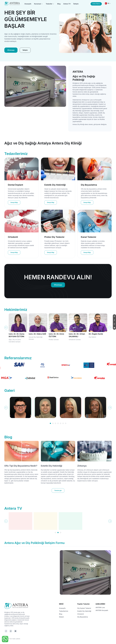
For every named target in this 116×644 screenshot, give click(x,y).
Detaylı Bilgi (14, 202)
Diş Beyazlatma (83, 617)
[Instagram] (11, 631)
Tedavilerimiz (64, 611)
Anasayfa (28, 4)
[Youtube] (15, 631)
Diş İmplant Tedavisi (84, 608)
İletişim (76, 4)
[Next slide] (110, 328)
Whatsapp (11, 50)
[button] (50, 423)
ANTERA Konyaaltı (102, 610)
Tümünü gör (58, 490)
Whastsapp (58, 285)
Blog (59, 4)
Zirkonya (82, 466)
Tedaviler (49, 4)
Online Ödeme (96, 4)
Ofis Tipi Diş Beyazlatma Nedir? (21, 466)
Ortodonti (81, 614)
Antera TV (67, 4)
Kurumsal (37, 4)
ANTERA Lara (100, 607)
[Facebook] (6, 631)
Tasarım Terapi (25, 639)
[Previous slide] (6, 328)
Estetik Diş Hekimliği (52, 466)
